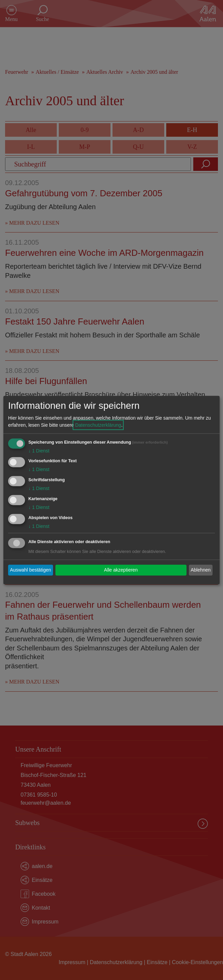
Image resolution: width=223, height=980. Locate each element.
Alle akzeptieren (121, 570)
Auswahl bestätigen (31, 570)
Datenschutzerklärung (98, 425)
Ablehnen (201, 570)
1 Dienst (39, 450)
